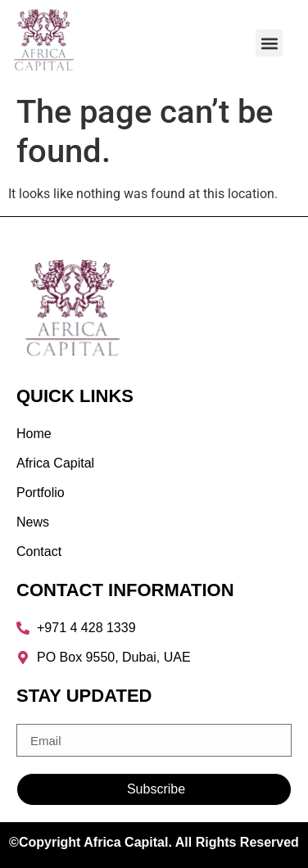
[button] (269, 43)
